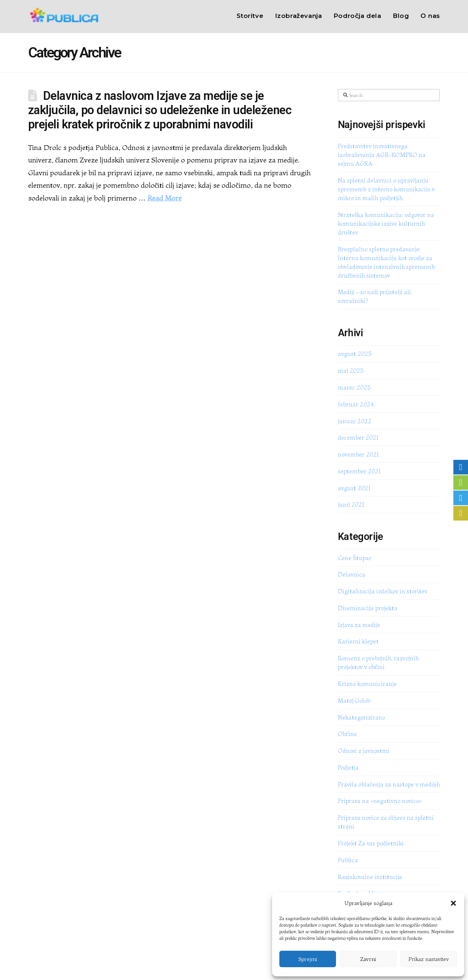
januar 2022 (355, 421)
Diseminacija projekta (368, 608)
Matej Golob (354, 701)
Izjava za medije (359, 625)
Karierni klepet (358, 641)
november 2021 (358, 454)
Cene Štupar (355, 558)
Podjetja (348, 767)
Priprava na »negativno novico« (380, 801)
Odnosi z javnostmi (364, 751)
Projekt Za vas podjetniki (371, 843)
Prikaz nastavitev (429, 959)
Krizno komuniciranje (367, 684)
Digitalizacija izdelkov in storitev (383, 591)
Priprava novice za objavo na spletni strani (386, 822)
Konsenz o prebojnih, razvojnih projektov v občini (378, 662)
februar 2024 (356, 404)
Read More (165, 198)
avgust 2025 (355, 354)
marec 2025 (354, 387)
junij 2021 (351, 504)
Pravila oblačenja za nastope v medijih (389, 784)
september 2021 (359, 471)
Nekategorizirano (361, 717)
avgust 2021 (354, 488)
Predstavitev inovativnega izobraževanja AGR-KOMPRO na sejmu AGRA (382, 155)
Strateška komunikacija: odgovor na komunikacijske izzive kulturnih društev (386, 224)
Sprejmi (308, 959)
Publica (348, 860)
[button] (453, 903)
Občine (347, 734)
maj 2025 (351, 371)
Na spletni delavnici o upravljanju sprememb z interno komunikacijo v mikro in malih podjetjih (386, 189)
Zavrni (368, 959)
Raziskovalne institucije (370, 877)
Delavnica (352, 574)
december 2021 (358, 438)
